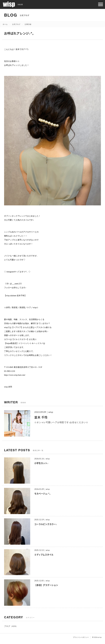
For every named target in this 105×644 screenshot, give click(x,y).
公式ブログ (16, 24)
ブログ (7, 626)
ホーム (5, 24)
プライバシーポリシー (81, 637)
